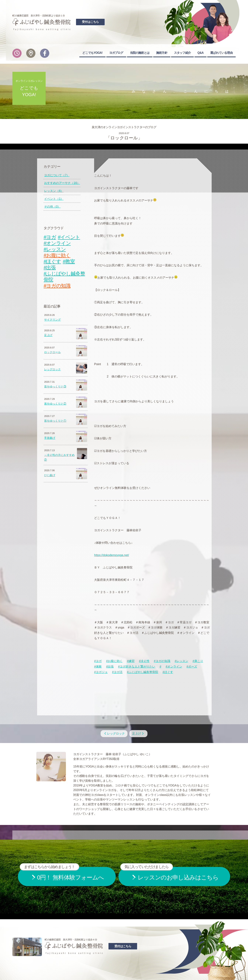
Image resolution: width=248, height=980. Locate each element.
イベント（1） (54, 199)
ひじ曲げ (50, 475)
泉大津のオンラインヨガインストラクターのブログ (124, 127)
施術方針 (162, 53)
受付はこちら (90, 22)
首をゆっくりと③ (55, 387)
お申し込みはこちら (169, 874)
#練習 (131, 661)
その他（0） (52, 207)
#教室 (69, 261)
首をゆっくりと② (55, 404)
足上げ (48, 335)
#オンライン (174, 666)
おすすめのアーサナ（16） (62, 183)
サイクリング (52, 320)
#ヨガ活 (117, 672)
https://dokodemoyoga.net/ (112, 555)
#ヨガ (98, 661)
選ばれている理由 (221, 53)
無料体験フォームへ (62, 874)
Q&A (200, 53)
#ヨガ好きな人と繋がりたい (137, 666)
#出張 (110, 666)
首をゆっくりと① (55, 421)
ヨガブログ (116, 53)
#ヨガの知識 (162, 661)
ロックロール (52, 352)
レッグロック (52, 369)
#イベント (69, 237)
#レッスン (181, 661)
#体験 (98, 666)
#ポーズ (192, 666)
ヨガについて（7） (57, 175)
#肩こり (198, 661)
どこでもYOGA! (92, 53)
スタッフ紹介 (182, 53)
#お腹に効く (114, 661)
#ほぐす (168, 672)
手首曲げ (50, 438)
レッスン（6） (54, 191)
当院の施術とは (140, 53)
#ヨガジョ (101, 672)
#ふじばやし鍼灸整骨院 (143, 672)
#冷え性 (144, 661)
